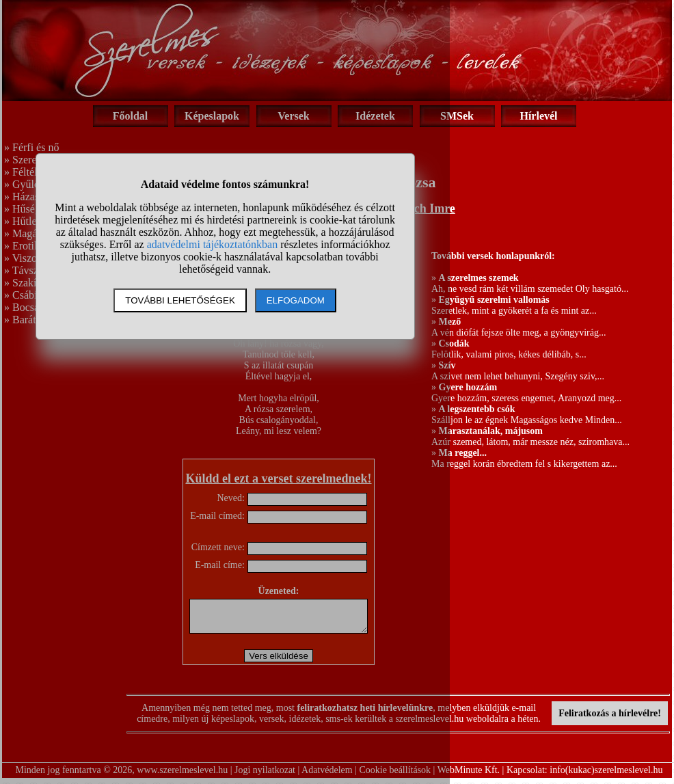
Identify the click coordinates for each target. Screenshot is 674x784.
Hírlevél (538, 116)
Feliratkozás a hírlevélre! (610, 719)
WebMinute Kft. (469, 776)
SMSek (457, 116)
